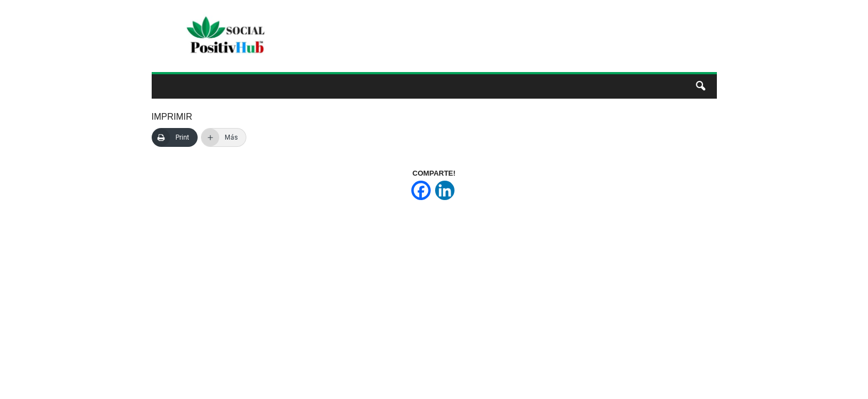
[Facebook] (421, 190)
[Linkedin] (445, 190)
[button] (700, 86)
